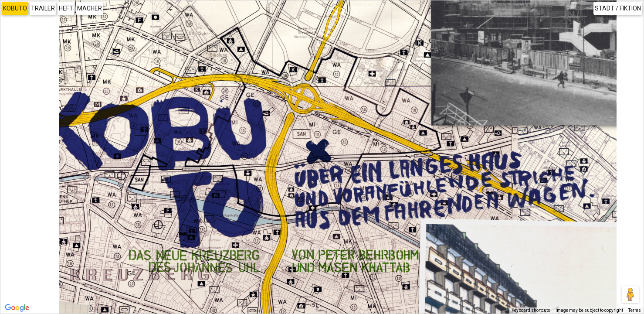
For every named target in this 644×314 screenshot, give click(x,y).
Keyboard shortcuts (531, 310)
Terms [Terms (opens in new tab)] (635, 310)
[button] (501, 235)
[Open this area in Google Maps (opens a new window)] (17, 308)
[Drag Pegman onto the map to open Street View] (630, 294)
